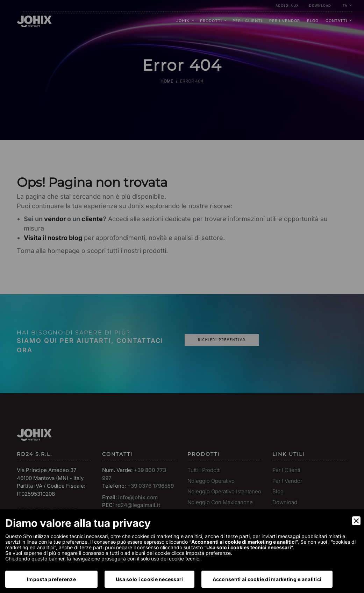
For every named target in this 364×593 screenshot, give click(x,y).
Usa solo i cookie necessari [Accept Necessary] (149, 579)
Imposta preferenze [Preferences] (51, 579)
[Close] (356, 521)
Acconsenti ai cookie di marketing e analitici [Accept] (267, 579)
